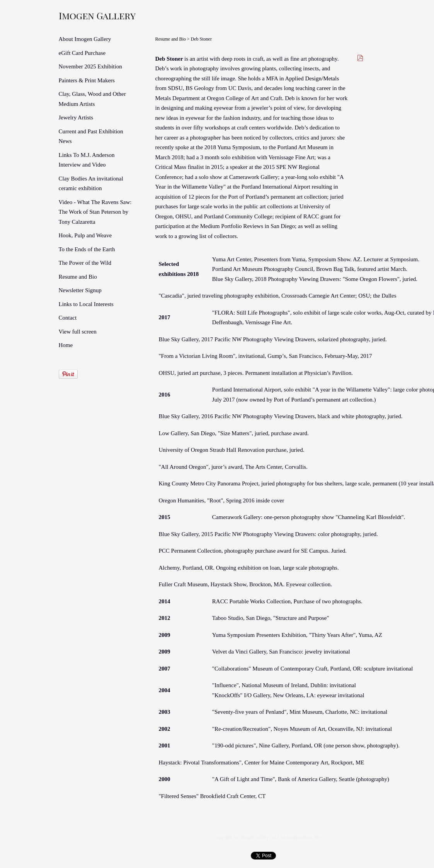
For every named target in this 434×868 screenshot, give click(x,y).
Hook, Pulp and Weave (85, 235)
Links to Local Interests (86, 304)
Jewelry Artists (76, 117)
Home (66, 345)
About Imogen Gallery (85, 39)
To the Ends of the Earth (87, 249)
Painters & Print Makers (87, 80)
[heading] (78, 15)
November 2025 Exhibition (90, 66)
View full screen (78, 332)
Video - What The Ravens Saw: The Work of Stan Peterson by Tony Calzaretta (95, 212)
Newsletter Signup (80, 290)
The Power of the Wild (85, 263)
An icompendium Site (300, 837)
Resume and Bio (78, 277)
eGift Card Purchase (82, 53)
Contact (68, 318)
